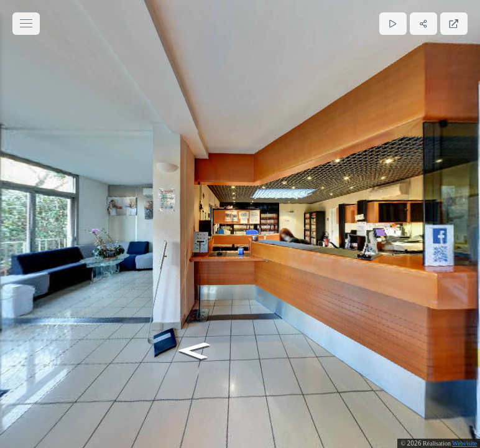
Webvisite (464, 443)
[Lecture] (393, 24)
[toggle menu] (26, 24)
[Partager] (423, 24)
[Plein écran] (454, 24)
